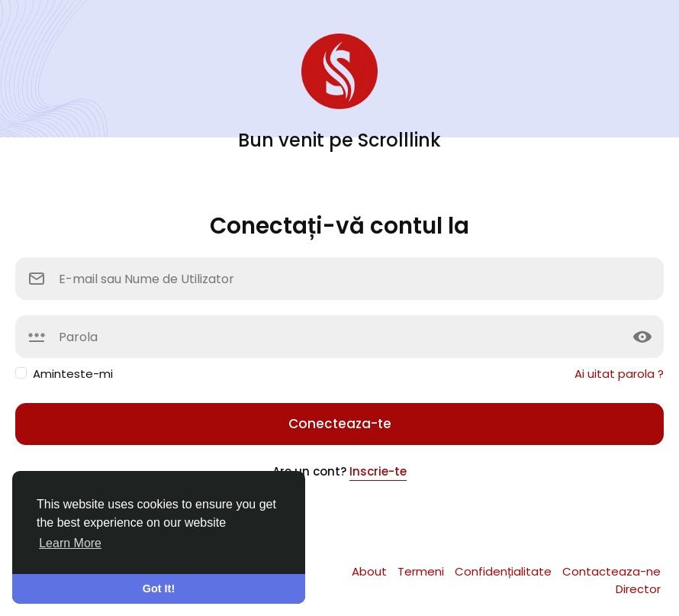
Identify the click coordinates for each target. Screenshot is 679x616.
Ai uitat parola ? (619, 374)
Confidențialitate (505, 571)
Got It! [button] (159, 589)
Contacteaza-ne (611, 571)
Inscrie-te (378, 471)
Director (638, 589)
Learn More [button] (70, 543)
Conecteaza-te (340, 424)
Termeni (422, 571)
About (371, 571)
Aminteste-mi (73, 374)
